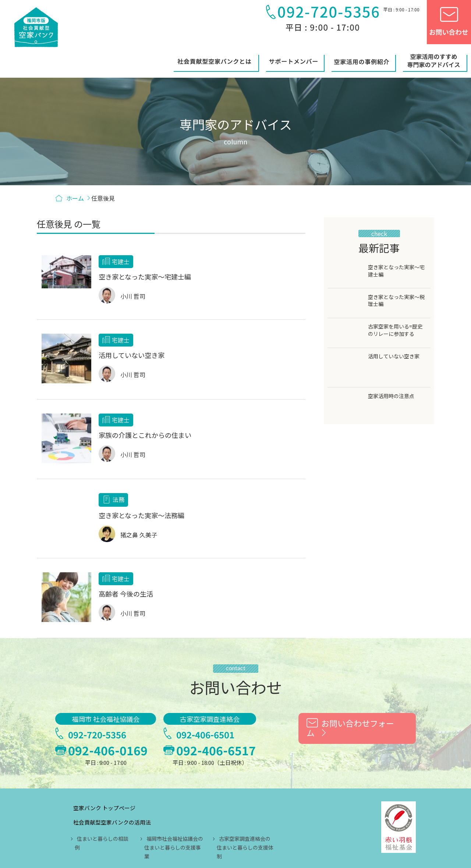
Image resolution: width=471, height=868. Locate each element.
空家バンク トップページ (167, 752)
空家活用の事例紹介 (222, 806)
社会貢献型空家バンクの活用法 (175, 767)
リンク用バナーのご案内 (282, 820)
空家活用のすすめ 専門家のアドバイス (184, 820)
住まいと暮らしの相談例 (169, 783)
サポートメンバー (157, 806)
